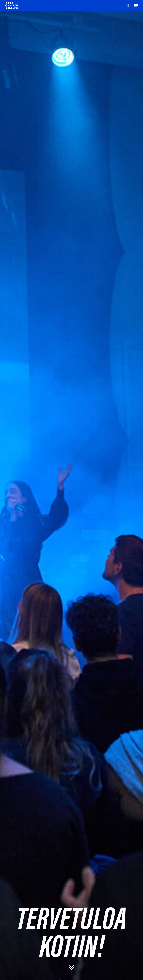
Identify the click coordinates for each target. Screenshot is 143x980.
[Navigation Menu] (136, 6)
